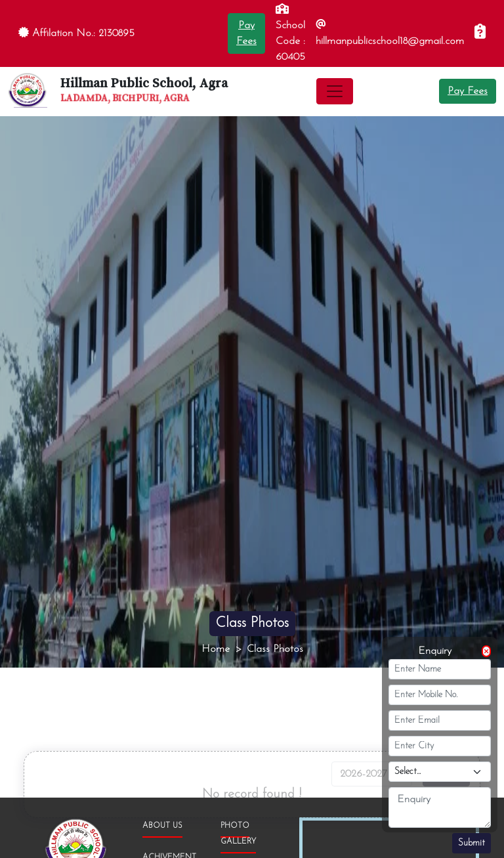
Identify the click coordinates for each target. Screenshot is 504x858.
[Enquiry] (480, 33)
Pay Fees (468, 91)
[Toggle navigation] (335, 91)
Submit (472, 843)
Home (216, 649)
